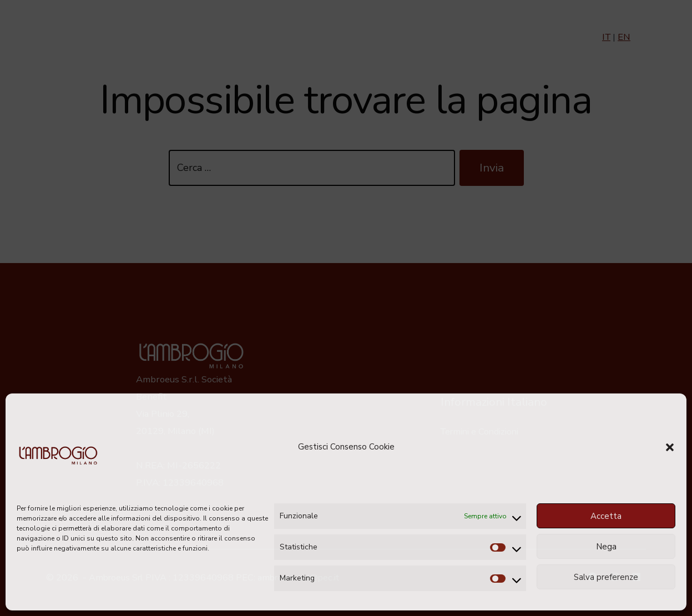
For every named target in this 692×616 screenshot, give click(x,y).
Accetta (606, 516)
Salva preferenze (606, 577)
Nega (606, 547)
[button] (670, 447)
